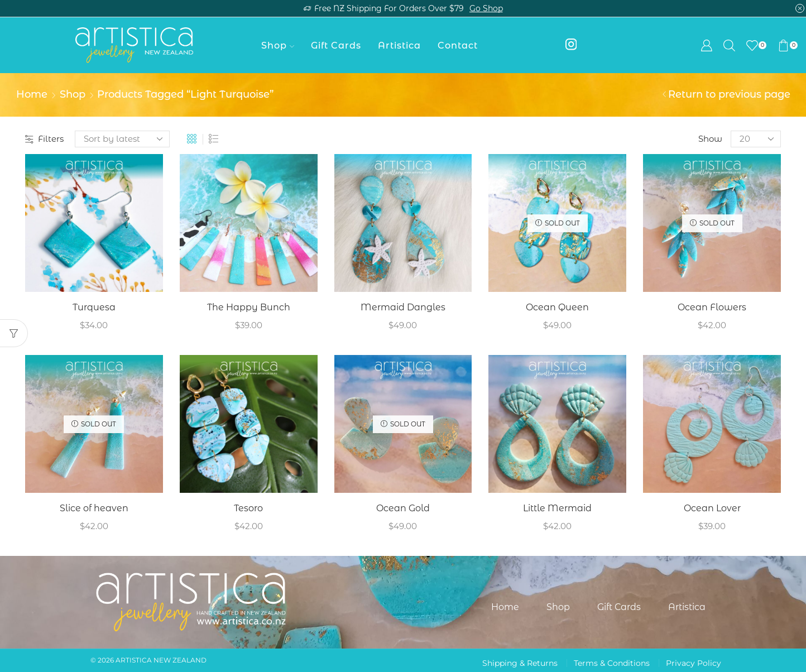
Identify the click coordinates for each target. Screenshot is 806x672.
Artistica (399, 45)
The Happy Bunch (249, 307)
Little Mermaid (557, 508)
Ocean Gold (403, 508)
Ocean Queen (557, 307)
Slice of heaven (94, 508)
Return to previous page (729, 94)
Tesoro (248, 508)
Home (32, 94)
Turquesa (94, 307)
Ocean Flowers (712, 307)
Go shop (486, 8)
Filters (44, 139)
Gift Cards (336, 45)
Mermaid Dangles (403, 307)
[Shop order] (122, 139)
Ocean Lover (712, 508)
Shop (278, 45)
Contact (458, 45)
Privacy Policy (694, 663)
